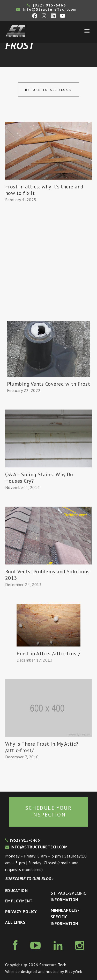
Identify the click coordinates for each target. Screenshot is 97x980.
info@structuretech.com (36, 847)
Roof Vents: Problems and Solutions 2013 (47, 575)
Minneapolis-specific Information (65, 917)
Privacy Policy (21, 911)
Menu (87, 31)
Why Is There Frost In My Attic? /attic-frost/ (42, 747)
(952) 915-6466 (47, 5)
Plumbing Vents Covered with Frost (49, 384)
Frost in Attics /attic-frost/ (48, 654)
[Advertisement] (48, 270)
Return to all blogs (48, 90)
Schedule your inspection (48, 811)
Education (16, 890)
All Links (15, 922)
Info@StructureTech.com (47, 9)
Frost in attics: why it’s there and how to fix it (44, 190)
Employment (19, 901)
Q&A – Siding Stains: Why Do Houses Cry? (39, 478)
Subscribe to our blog (29, 879)
